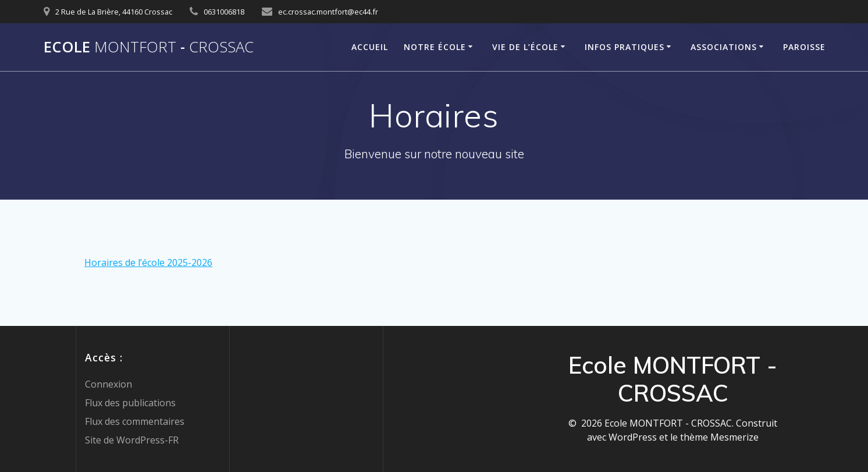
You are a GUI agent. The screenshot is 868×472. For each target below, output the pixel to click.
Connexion (109, 384)
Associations (724, 47)
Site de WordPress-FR (132, 440)
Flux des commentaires (135, 421)
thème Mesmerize (719, 437)
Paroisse (804, 47)
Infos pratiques (625, 47)
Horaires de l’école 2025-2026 (148, 262)
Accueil (370, 47)
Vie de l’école (525, 47)
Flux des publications (130, 403)
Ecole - (149, 47)
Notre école (435, 47)
